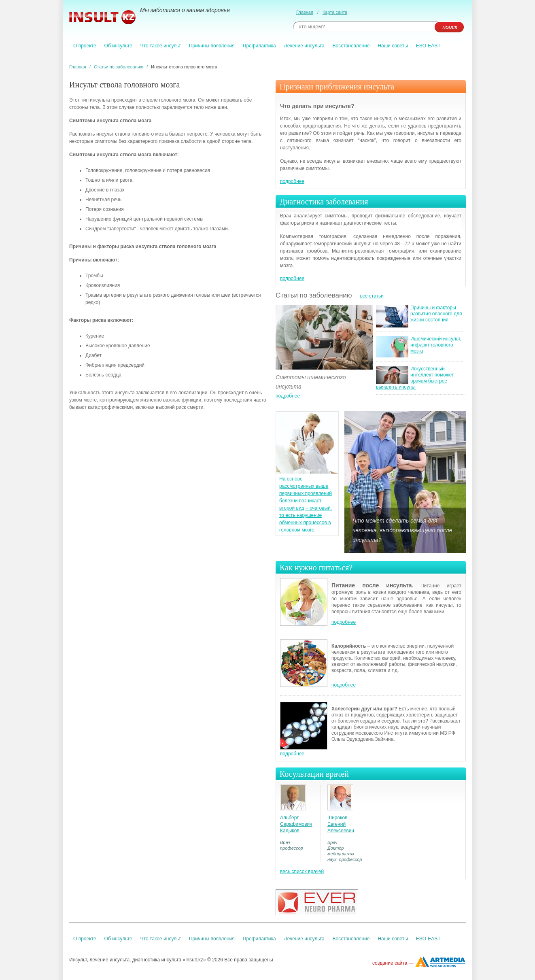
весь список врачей (302, 872)
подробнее (292, 181)
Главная (305, 12)
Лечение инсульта (304, 46)
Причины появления (212, 46)
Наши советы (393, 46)
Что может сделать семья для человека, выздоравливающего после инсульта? (402, 530)
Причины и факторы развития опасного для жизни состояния (436, 314)
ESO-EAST (428, 46)
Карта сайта (335, 12)
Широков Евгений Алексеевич (341, 824)
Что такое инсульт (161, 46)
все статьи (372, 296)
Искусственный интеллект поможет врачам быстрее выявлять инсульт (415, 378)
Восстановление (351, 46)
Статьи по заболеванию (119, 67)
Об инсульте (118, 46)
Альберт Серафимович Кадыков (296, 824)
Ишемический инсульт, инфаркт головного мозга (436, 345)
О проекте (85, 46)
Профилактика (259, 46)
